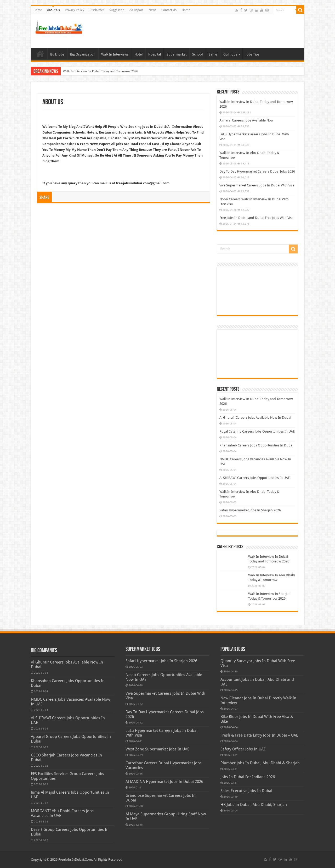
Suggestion (117, 10)
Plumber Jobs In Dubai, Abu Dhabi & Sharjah (260, 763)
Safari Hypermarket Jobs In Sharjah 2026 (250, 510)
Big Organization (83, 54)
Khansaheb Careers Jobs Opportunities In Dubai (256, 445)
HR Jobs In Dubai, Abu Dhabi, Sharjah (254, 805)
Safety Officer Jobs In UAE (243, 749)
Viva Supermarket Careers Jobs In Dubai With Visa (257, 185)
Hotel (138, 54)
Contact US (169, 10)
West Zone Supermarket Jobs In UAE (157, 749)
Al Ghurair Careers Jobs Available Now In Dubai (255, 418)
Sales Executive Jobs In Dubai (246, 791)
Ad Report (136, 10)
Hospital (155, 54)
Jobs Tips (252, 54)
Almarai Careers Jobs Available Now (246, 120)
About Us (53, 10)
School (197, 54)
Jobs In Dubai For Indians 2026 (248, 777)
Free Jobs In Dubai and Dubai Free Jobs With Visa (256, 218)
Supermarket (177, 54)
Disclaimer (97, 10)
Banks (213, 54)
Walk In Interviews (115, 54)
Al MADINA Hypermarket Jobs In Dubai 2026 (164, 782)
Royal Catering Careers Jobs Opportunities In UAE (257, 431)
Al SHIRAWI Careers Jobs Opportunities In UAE (255, 478)
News (152, 10)
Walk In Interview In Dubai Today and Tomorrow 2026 (100, 71)
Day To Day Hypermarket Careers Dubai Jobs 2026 (257, 171)
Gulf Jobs (230, 54)
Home (38, 10)
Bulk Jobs (57, 54)
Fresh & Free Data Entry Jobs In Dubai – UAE (259, 735)
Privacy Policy (75, 10)
